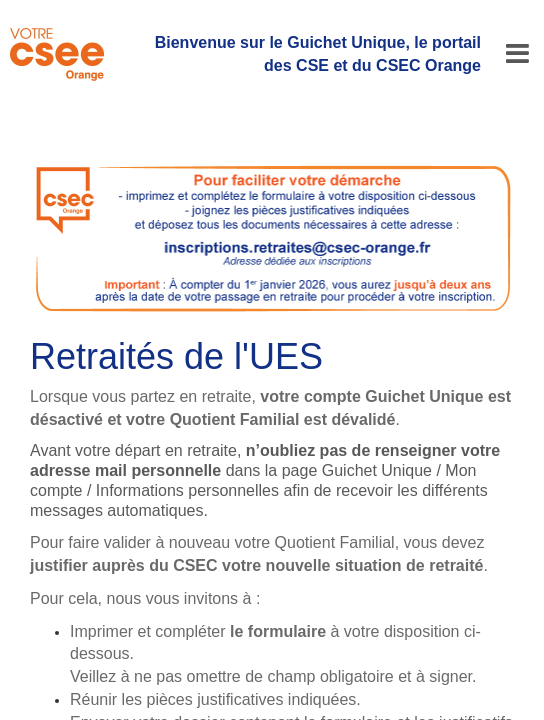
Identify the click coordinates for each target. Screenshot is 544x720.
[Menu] (517, 54)
